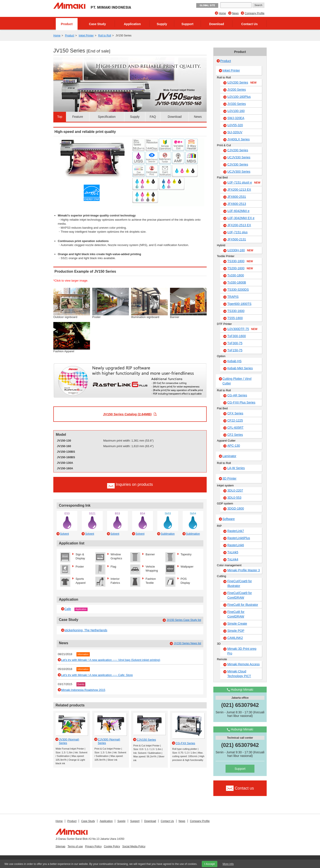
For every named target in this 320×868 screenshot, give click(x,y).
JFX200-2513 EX (239, 225)
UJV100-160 (236, 111)
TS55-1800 (235, 318)
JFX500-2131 (237, 239)
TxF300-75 (235, 343)
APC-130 (234, 446)
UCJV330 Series (239, 157)
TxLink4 (233, 559)
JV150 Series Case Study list (184, 620)
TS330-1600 (236, 311)
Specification (107, 117)
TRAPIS (233, 297)
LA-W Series (236, 468)
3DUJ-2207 (235, 490)
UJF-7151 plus (237, 232)
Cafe (68, 609)
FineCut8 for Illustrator (243, 605)
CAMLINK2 (235, 638)
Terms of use (75, 846)
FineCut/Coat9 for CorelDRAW (240, 595)
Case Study (97, 24)
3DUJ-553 (234, 498)
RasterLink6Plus (239, 538)
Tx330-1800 (236, 275)
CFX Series (235, 413)
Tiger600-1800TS (239, 304)
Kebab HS (234, 361)
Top (60, 117)
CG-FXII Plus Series (241, 402)
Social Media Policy (134, 846)
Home (222, 13)
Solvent (64, 534)
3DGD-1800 (236, 508)
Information (83, 654)
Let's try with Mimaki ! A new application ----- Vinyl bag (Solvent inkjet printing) (111, 660)
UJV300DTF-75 (242, 329)
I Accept (210, 864)
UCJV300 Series (239, 172)
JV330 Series (237, 104)
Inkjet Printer (86, 36)
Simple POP (236, 631)
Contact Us (250, 24)
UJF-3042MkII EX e (241, 218)
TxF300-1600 (237, 336)
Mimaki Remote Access (243, 664)
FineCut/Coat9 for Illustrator (240, 583)
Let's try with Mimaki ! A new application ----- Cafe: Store (97, 675)
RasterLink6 (236, 545)
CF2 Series (235, 435)
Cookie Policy (112, 846)
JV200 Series (237, 90)
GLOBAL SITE (207, 5)
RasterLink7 (236, 531)
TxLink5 (233, 552)
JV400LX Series (238, 139)
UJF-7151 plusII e (244, 183)
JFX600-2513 (237, 204)
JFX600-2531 (237, 197)
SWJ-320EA (236, 118)
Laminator (229, 456)
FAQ (153, 117)
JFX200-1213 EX (239, 190)
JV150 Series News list (187, 643)
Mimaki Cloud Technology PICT (239, 674)
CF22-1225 (235, 420)
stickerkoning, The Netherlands (86, 630)
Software (229, 519)
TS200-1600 (240, 268)
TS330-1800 (240, 261)
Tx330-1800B (237, 282)
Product (67, 24)
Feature (78, 117)
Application (132, 24)
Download (217, 24)
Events (81, 684)
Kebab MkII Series (240, 368)
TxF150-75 (235, 350)
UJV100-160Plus (239, 97)
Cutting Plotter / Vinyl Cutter (237, 381)
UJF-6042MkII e (238, 211)
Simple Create (237, 624)
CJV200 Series (238, 150)
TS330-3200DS (238, 290)
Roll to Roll (105, 36)
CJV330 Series (238, 164)
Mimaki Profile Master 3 (244, 570)
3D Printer (229, 478)
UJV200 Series (242, 83)
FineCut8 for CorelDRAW (236, 614)
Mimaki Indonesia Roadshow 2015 (83, 690)
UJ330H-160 (240, 250)
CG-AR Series (237, 395)
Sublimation (168, 534)
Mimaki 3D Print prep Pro (242, 651)
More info (228, 864)
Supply (162, 24)
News (235, 13)
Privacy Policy (93, 846)
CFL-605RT (235, 428)
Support (188, 24)
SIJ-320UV (235, 132)
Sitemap (60, 846)
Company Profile (255, 13)
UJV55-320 (235, 125)
